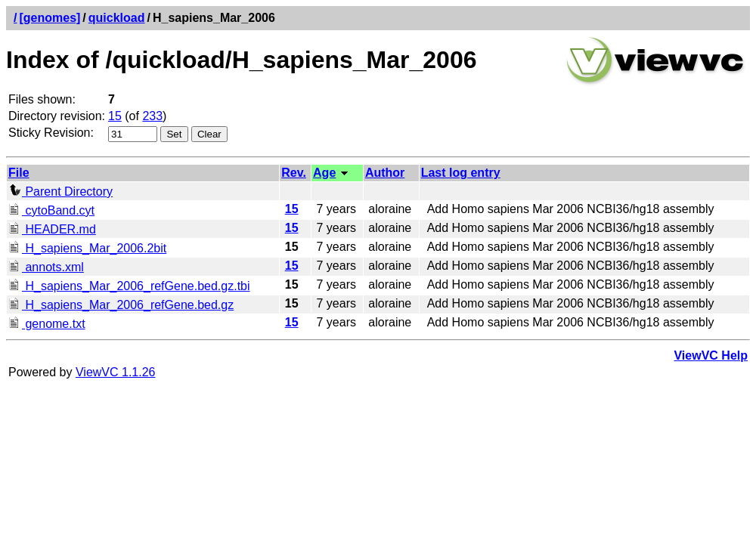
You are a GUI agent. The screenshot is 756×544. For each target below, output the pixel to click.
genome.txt (47, 324)
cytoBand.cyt (51, 210)
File (19, 173)
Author (385, 173)
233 (152, 116)
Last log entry (461, 173)
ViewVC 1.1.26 (116, 372)
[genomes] (50, 18)
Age (324, 173)
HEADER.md (52, 229)
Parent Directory (60, 192)
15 (115, 116)
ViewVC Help (711, 355)
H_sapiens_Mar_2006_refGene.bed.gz (121, 305)
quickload (117, 18)
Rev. (294, 173)
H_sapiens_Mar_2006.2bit (87, 248)
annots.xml (46, 267)
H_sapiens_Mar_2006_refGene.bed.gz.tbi (129, 286)
